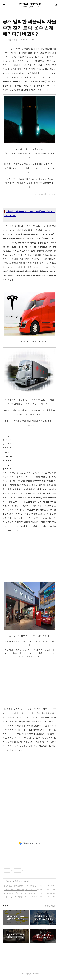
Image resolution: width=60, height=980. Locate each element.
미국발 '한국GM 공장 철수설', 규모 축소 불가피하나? (22, 890)
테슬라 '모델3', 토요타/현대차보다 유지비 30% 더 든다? (22, 897)
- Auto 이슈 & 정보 (11, 881)
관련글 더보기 (51, 906)
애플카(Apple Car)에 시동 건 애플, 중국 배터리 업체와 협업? (22, 893)
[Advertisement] (35, 452)
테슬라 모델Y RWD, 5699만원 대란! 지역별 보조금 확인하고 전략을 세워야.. (22, 886)
